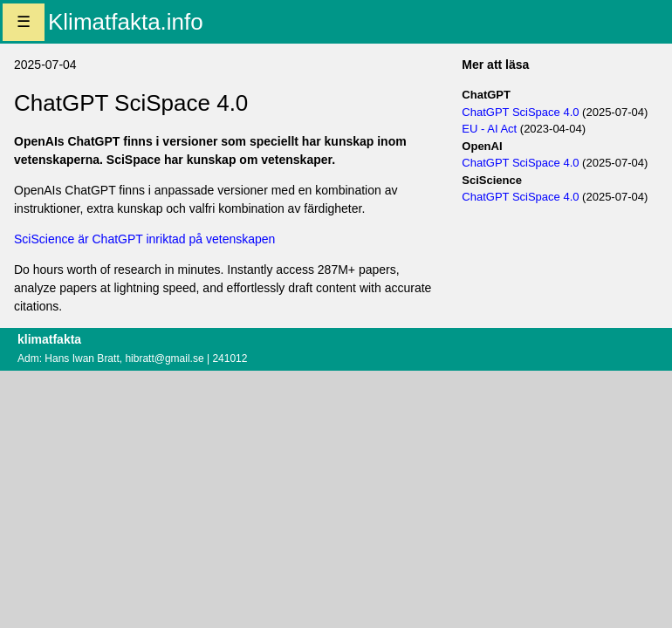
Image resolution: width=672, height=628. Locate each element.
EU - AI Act (489, 129)
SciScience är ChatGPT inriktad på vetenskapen (144, 239)
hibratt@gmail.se (164, 358)
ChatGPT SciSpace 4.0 (520, 112)
